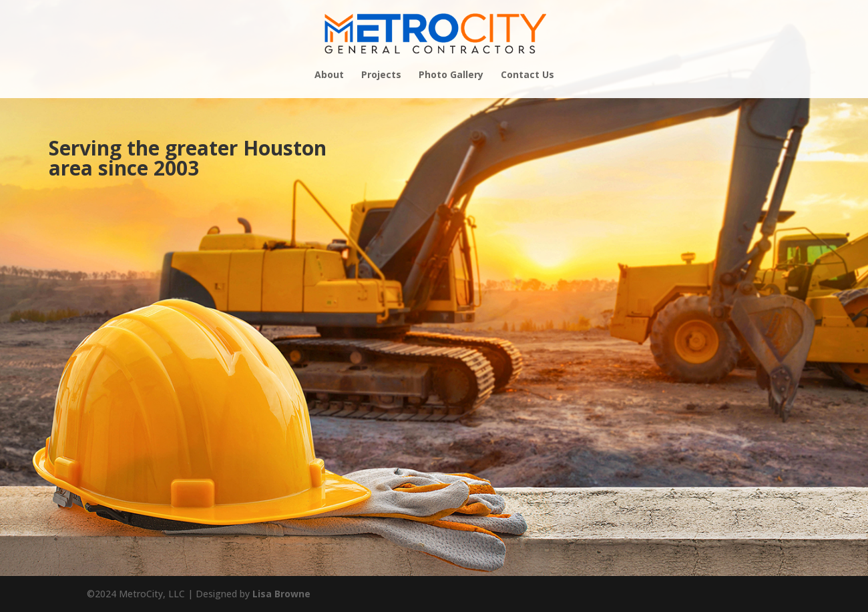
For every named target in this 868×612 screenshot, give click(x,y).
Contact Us (527, 75)
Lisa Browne (281, 594)
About (329, 75)
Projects (381, 75)
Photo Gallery (451, 75)
